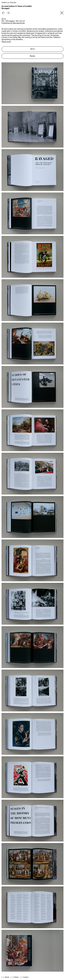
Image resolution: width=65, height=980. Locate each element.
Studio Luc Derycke (9, 3)
